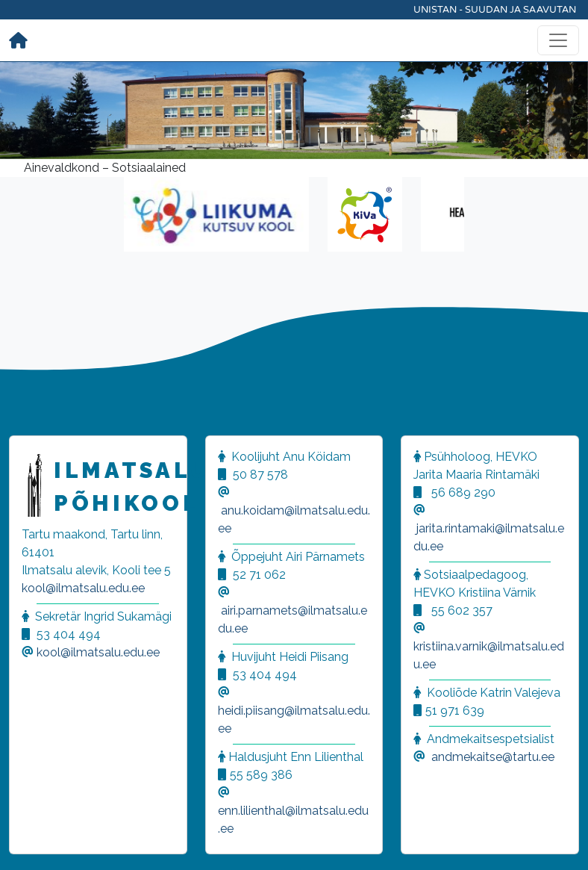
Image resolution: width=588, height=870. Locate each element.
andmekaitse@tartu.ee (493, 757)
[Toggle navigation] (558, 40)
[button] (30, 840)
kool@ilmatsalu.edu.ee (83, 588)
